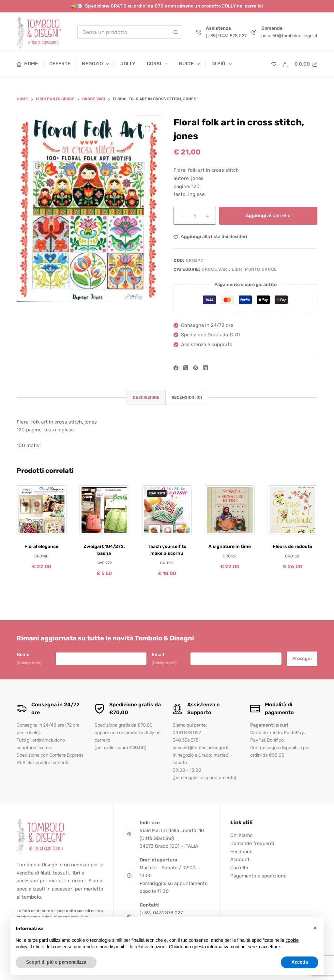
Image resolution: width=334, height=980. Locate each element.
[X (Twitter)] (186, 368)
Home (27, 64)
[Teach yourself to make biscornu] (167, 510)
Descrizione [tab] (146, 397)
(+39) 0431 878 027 (226, 36)
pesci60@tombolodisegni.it (289, 36)
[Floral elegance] (41, 510)
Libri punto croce (254, 269)
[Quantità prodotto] (195, 216)
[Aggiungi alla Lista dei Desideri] (210, 237)
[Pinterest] (196, 368)
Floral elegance (41, 547)
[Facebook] (176, 368)
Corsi (158, 64)
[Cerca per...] (123, 32)
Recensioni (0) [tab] (187, 397)
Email (164, 659)
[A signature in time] (230, 510)
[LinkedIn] (205, 368)
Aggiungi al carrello (268, 216)
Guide (191, 64)
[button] (315, 928)
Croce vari (215, 269)
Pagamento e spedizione (258, 876)
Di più (221, 64)
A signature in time (230, 547)
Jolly (128, 64)
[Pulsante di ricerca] (176, 32)
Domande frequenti (252, 843)
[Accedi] (285, 64)
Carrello (239, 868)
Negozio (97, 64)
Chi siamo (242, 835)
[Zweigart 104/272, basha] (104, 510)
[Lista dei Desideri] (274, 64)
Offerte (60, 64)
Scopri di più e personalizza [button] (56, 962)
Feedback (241, 852)
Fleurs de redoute (292, 547)
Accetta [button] (300, 962)
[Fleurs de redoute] (292, 510)
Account (240, 860)
